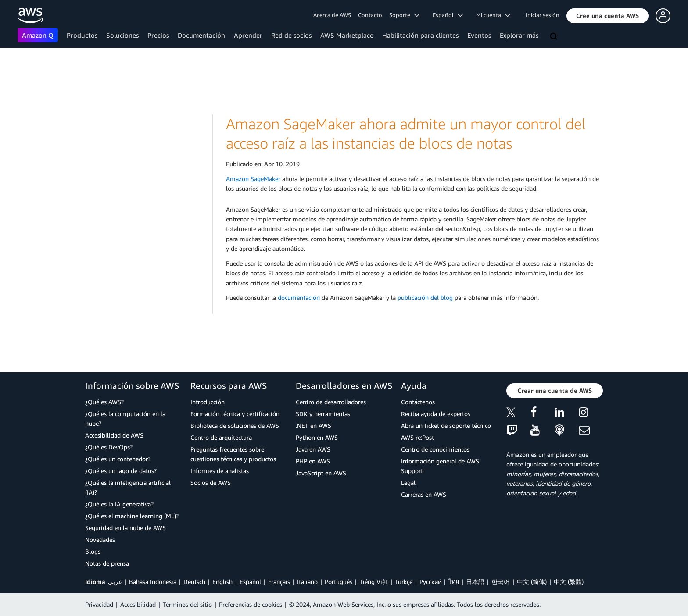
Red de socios (291, 35)
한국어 (501, 582)
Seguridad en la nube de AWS (125, 528)
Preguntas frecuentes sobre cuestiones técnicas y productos (233, 454)
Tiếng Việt (374, 582)
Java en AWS (313, 449)
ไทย (454, 582)
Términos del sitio (187, 604)
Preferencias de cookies (251, 604)
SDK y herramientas (323, 414)
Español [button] (448, 15)
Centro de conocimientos (435, 449)
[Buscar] (555, 37)
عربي (115, 582)
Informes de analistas (220, 471)
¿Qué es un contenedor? (118, 459)
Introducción (208, 402)
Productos (82, 35)
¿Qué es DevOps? (109, 447)
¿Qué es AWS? (104, 402)
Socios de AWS (211, 482)
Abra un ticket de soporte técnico (446, 426)
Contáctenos (418, 402)
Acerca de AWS (332, 15)
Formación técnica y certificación (235, 414)
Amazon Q (38, 35)
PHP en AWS (313, 461)
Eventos (479, 35)
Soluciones (122, 35)
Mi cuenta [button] (493, 15)
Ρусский (430, 582)
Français (279, 582)
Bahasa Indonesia (153, 582)
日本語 (475, 582)
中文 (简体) (532, 582)
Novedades (100, 539)
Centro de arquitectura (221, 437)
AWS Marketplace (347, 35)
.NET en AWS (314, 426)
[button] (607, 16)
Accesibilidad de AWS (114, 435)
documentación (299, 297)
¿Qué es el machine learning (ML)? (132, 516)
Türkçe (404, 582)
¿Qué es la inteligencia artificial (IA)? (128, 487)
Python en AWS (317, 437)
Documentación (201, 35)
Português (339, 582)
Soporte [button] (404, 15)
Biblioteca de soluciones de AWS (235, 426)
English (222, 582)
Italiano (307, 582)
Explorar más (519, 35)
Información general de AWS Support (440, 466)
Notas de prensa (107, 563)
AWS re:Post (417, 437)
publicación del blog (425, 297)
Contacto (370, 15)
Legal (408, 482)
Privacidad (99, 604)
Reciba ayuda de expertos (436, 414)
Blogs (93, 551)
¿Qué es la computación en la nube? (125, 418)
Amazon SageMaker (253, 179)
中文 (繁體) (569, 582)
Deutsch (194, 582)
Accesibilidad (138, 604)
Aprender (248, 35)
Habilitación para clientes (420, 35)
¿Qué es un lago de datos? (121, 471)
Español (250, 582)
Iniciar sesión (543, 15)
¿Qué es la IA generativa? (119, 504)
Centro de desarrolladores (331, 402)
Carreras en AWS (424, 494)
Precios (158, 35)
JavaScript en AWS (321, 473)
